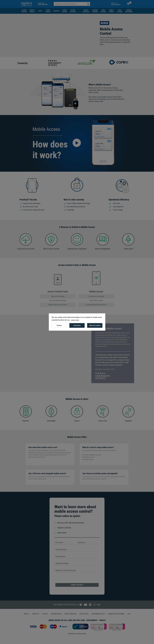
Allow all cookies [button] (95, 325)
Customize (77, 325)
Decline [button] (59, 325)
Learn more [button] (75, 320)
